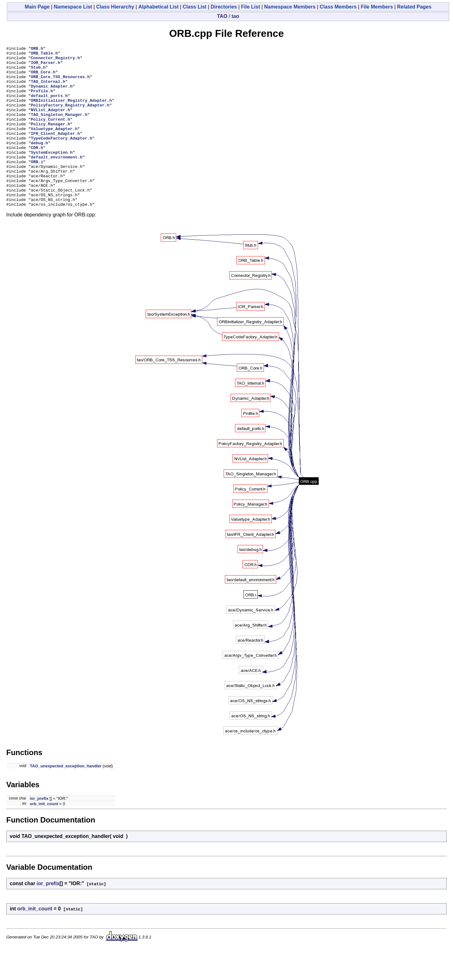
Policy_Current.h (50, 134)
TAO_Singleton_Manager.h (59, 129)
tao (235, 16)
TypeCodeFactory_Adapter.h (62, 157)
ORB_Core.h (43, 77)
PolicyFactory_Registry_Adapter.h (70, 117)
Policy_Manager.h (50, 140)
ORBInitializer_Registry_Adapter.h (71, 112)
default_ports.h (49, 106)
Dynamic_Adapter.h (52, 95)
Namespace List (73, 7)
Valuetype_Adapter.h (54, 146)
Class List (195, 7)
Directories (224, 7)
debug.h (39, 163)
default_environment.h (57, 180)
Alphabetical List (159, 7)
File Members (377, 7)
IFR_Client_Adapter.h (55, 151)
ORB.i (37, 185)
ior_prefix (39, 831)
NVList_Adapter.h (50, 123)
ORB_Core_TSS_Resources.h (60, 83)
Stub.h (38, 72)
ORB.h (37, 49)
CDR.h (37, 168)
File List (250, 7)
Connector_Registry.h (55, 60)
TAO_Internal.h (48, 89)
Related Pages (414, 7)
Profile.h (42, 100)
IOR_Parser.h (46, 66)
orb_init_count (44, 836)
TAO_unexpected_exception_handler (66, 798)
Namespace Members (290, 7)
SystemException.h (52, 174)
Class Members (338, 7)
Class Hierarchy (115, 7)
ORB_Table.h (44, 55)
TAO (222, 16)
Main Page (37, 7)
